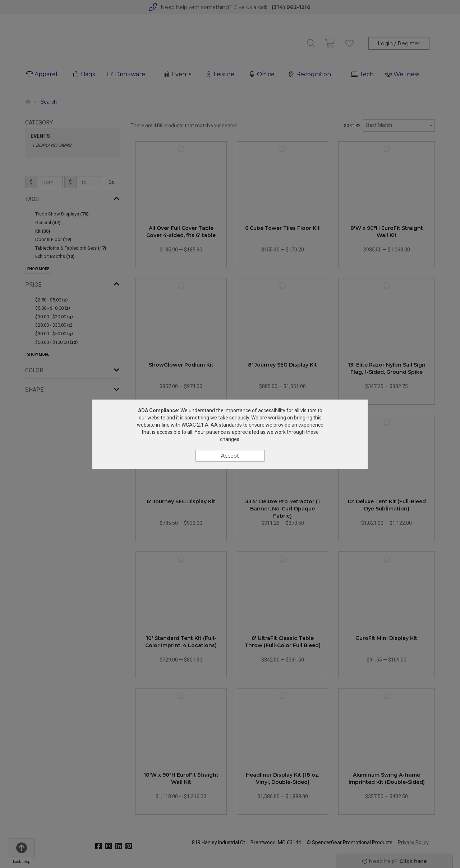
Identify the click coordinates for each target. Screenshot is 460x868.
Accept (230, 456)
